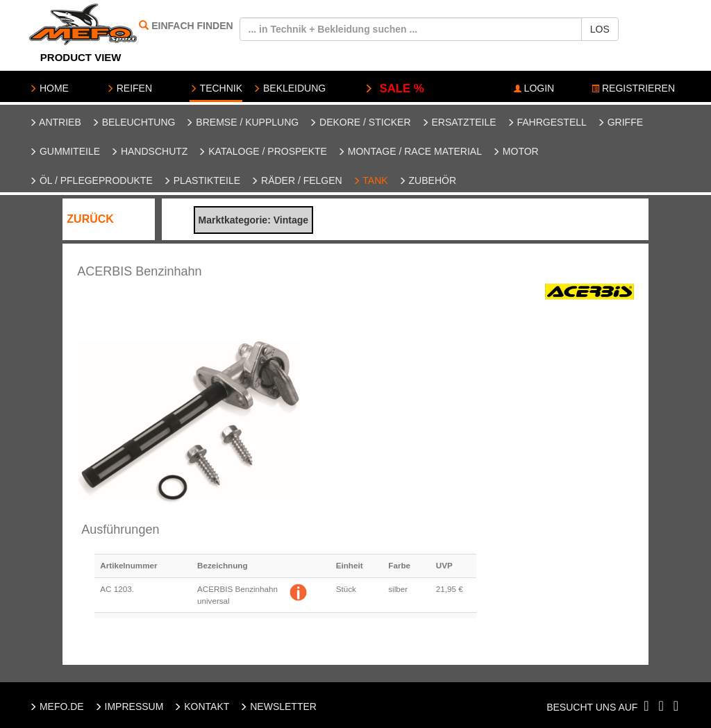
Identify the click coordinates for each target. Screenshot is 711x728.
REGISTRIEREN (633, 88)
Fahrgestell (547, 122)
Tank (370, 180)
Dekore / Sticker (360, 122)
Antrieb (55, 122)
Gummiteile (65, 151)
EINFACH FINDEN (192, 26)
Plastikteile (202, 180)
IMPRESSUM (129, 706)
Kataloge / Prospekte (262, 151)
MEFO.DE (57, 706)
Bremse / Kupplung (242, 122)
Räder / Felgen (296, 180)
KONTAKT (201, 706)
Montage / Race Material (410, 151)
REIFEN (129, 88)
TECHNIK (216, 88)
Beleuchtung (134, 122)
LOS (600, 29)
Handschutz (149, 151)
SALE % (394, 88)
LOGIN (534, 88)
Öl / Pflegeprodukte (91, 180)
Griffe (620, 122)
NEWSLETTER (278, 706)
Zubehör (427, 180)
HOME (49, 88)
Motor (516, 151)
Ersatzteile (459, 122)
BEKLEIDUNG (289, 88)
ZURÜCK (90, 219)
